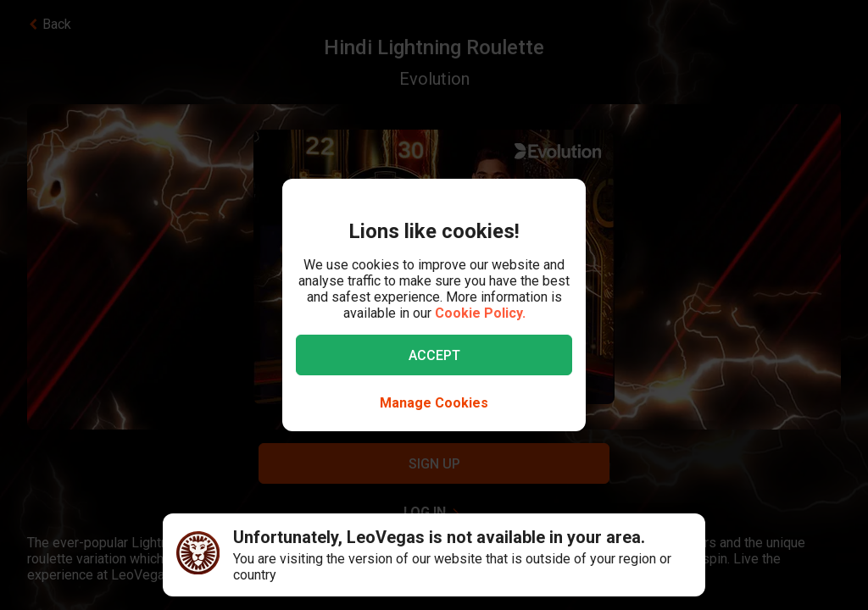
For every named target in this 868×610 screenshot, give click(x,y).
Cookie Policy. (480, 313)
